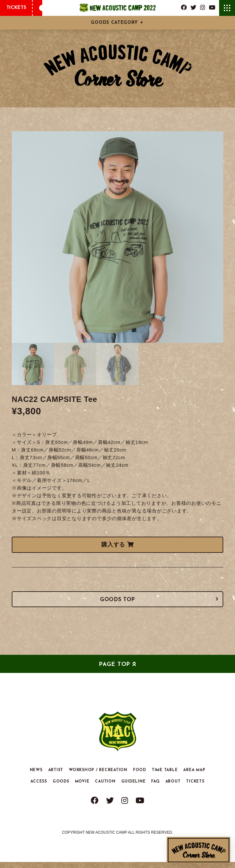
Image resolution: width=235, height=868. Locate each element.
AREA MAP (194, 776)
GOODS (61, 788)
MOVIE (82, 788)
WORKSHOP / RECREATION (98, 776)
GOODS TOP (118, 603)
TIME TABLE (165, 776)
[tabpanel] (117, 237)
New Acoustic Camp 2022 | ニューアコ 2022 (117, 8)
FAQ (155, 788)
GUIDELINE (134, 788)
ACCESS (39, 788)
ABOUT (173, 788)
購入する (117, 545)
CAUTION (105, 788)
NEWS (36, 776)
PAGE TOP (114, 671)
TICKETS (16, 8)
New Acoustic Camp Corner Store (198, 850)
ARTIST (56, 776)
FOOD (140, 776)
